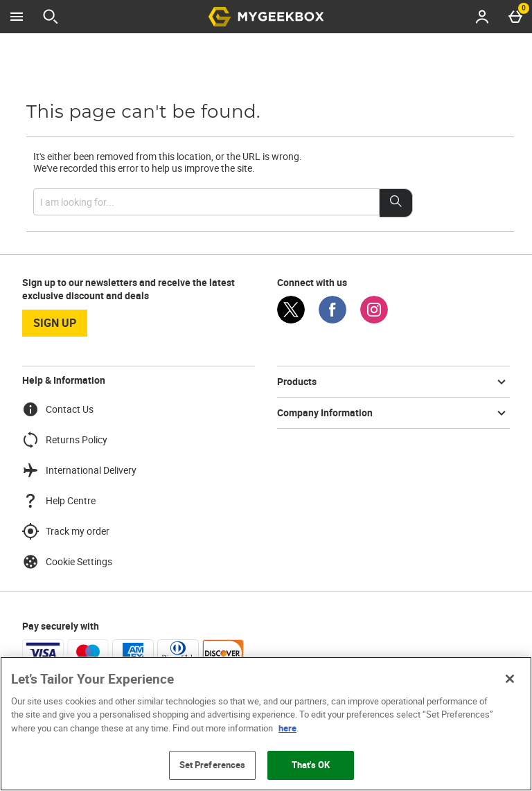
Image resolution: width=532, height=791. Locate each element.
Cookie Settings (67, 562)
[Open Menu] (17, 17)
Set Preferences (213, 765)
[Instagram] (374, 320)
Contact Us (58, 409)
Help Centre (59, 501)
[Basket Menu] (515, 17)
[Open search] (51, 17)
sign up (55, 323)
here (287, 728)
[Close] (510, 679)
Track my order (66, 531)
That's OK (311, 765)
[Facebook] (332, 320)
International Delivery (79, 470)
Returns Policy (65, 440)
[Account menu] (482, 17)
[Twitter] (291, 320)
